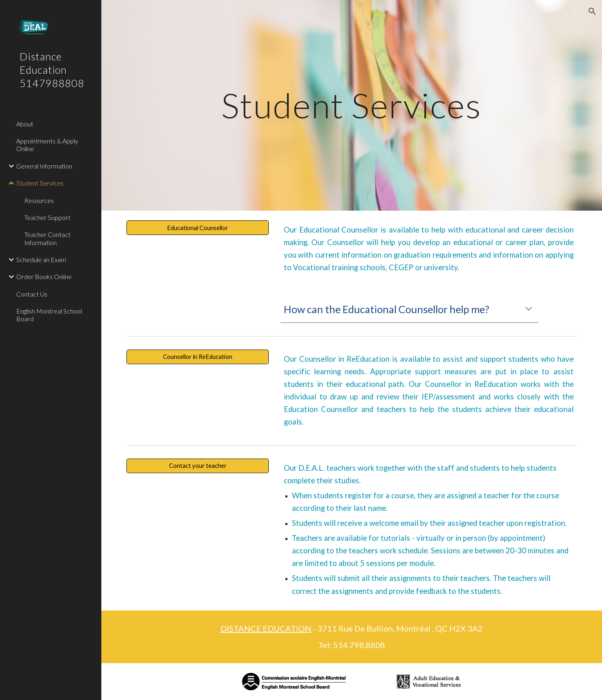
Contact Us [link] (32, 294)
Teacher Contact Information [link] (47, 238)
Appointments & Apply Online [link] (47, 145)
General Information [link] (44, 166)
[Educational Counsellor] (198, 228)
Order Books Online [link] (44, 276)
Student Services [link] (40, 183)
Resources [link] (39, 200)
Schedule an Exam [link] (41, 259)
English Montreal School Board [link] (49, 315)
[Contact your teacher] (198, 465)
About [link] (25, 124)
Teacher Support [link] (47, 217)
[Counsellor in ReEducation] (198, 357)
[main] (352, 105)
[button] (592, 11)
